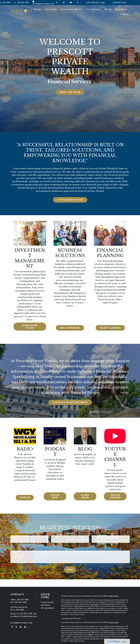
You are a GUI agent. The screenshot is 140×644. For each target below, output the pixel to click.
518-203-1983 (21, 3)
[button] (38, 9)
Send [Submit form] (70, 570)
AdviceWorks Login (96, 3)
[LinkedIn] (64, 3)
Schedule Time (120, 3)
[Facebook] (78, 3)
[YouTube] (71, 3)
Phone (111, 533)
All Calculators (48, 608)
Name (29, 533)
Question (70, 549)
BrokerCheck (114, 596)
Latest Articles (47, 602)
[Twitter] (57, 3)
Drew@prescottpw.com (43, 3)
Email (70, 533)
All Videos (45, 605)
